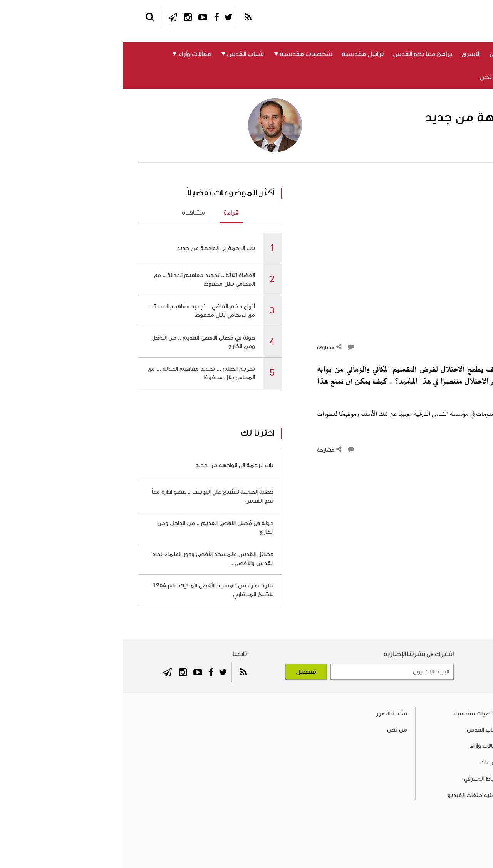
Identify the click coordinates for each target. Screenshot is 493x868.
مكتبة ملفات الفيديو (351, 795)
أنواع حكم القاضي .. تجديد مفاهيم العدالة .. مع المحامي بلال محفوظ (79, 311)
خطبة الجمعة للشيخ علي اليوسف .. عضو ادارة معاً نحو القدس (90, 496)
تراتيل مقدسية (240, 54)
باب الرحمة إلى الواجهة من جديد (93, 248)
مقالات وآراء (72, 54)
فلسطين (460, 54)
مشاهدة (70, 213)
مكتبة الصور (269, 713)
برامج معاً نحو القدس (300, 54)
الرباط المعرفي (415, 77)
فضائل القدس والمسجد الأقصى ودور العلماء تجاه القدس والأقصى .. (90, 558)
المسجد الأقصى (388, 54)
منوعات (462, 77)
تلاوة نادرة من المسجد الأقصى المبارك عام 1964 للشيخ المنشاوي (90, 590)
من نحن (368, 77)
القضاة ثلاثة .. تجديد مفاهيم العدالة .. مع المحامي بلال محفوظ (82, 279)
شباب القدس (122, 54)
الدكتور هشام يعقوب (438, 145)
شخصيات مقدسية (183, 54)
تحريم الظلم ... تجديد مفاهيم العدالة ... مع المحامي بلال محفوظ (79, 373)
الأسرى (348, 54)
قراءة (108, 213)
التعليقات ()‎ (460, 347)
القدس (428, 54)
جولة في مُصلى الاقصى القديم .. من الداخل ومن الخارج (80, 342)
